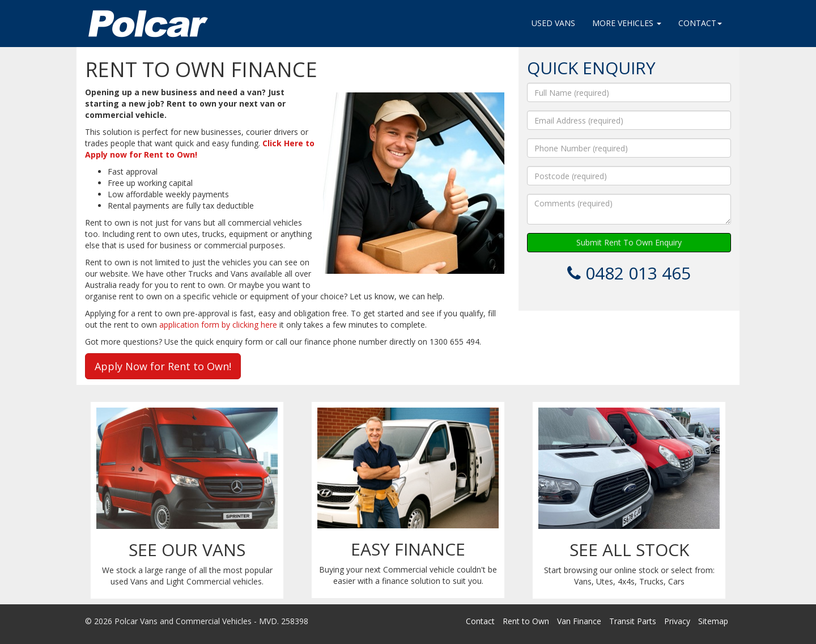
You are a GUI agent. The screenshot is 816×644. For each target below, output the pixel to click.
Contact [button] (700, 23)
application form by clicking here (218, 325)
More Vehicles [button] (627, 23)
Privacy (677, 621)
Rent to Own (526, 621)
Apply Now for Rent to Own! (163, 366)
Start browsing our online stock (601, 570)
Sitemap (713, 621)
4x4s (626, 581)
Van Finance (579, 621)
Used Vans (553, 23)
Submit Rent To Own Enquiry (629, 242)
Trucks (651, 581)
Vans (583, 581)
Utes (605, 581)
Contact (480, 621)
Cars (676, 581)
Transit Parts (633, 621)
